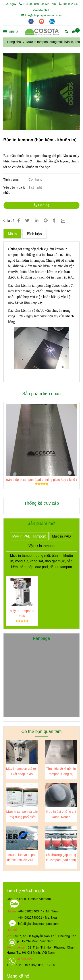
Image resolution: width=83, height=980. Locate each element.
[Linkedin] (37, 221)
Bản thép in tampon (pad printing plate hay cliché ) (41, 480)
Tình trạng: (12, 179)
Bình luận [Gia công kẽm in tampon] (34, 234)
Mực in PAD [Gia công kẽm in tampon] (61, 536)
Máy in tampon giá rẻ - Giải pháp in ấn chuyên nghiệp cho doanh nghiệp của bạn (22, 772)
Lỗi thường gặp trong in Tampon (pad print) (61, 857)
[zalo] (52, 21)
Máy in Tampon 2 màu (22, 613)
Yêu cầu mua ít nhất (14, 190)
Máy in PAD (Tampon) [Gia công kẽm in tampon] (29, 536)
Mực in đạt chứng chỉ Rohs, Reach (61, 814)
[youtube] (42, 21)
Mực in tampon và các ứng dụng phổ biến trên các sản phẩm (22, 815)
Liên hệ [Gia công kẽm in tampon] (41, 205)
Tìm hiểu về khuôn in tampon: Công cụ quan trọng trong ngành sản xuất (61, 772)
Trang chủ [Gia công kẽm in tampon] (14, 42)
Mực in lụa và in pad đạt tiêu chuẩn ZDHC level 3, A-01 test (22, 858)
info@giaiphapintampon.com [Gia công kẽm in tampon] (41, 15)
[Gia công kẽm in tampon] (76, 32)
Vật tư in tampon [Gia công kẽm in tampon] (42, 546)
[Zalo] (66, 221)
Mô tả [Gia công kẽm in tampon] (12, 234)
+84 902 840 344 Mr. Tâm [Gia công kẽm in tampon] (38, 4)
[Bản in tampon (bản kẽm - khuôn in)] (42, 31)
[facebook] (31, 21)
